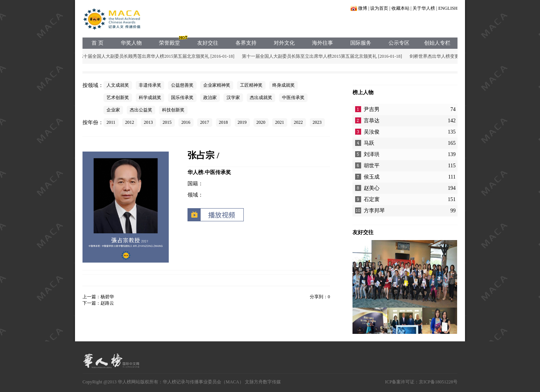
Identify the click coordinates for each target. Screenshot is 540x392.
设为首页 (379, 8)
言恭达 (372, 121)
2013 (148, 122)
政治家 (210, 98)
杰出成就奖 (261, 98)
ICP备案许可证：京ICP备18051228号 (421, 382)
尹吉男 (372, 109)
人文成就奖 (118, 85)
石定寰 (372, 199)
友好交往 (208, 43)
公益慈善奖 (182, 85)
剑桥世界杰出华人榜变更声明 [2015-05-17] (452, 56)
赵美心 (372, 188)
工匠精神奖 (251, 85)
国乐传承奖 (182, 98)
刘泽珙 (372, 154)
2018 (223, 122)
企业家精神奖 (217, 85)
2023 (317, 122)
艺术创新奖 (118, 98)
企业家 (113, 110)
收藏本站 (400, 8)
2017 (205, 122)
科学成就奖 (150, 98)
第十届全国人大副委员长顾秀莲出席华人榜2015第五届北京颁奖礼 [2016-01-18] (157, 56)
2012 (130, 122)
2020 (261, 122)
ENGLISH (448, 8)
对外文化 (284, 43)
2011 (111, 122)
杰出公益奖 (141, 110)
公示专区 (399, 43)
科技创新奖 (173, 110)
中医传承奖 (293, 98)
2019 (242, 122)
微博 (363, 8)
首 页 (97, 43)
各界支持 (246, 43)
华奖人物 (131, 43)
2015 (167, 122)
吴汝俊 (372, 132)
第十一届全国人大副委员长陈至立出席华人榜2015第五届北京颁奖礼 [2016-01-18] (323, 56)
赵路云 (107, 303)
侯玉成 (372, 177)
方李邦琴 (374, 211)
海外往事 (322, 43)
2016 (186, 122)
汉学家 (233, 98)
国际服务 (361, 43)
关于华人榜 (424, 8)
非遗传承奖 (150, 85)
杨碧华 (107, 297)
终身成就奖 (283, 85)
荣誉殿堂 (169, 43)
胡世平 (372, 166)
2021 (280, 122)
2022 (298, 122)
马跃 (369, 143)
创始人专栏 (437, 43)
